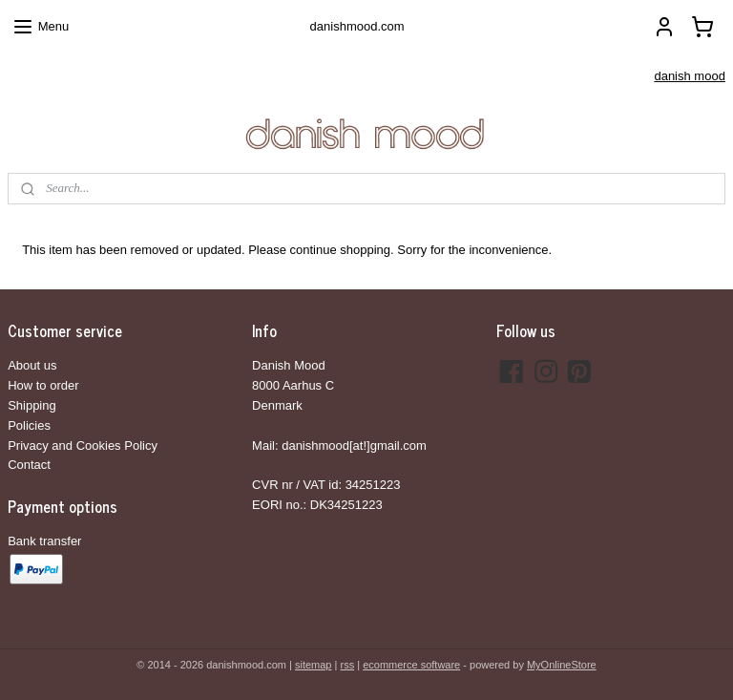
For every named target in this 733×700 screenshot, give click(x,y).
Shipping (32, 405)
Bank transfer (44, 541)
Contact (29, 465)
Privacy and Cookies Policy (83, 445)
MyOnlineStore (562, 665)
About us (32, 365)
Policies (29, 425)
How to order (43, 385)
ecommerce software (411, 665)
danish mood (689, 76)
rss (347, 665)
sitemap (314, 665)
